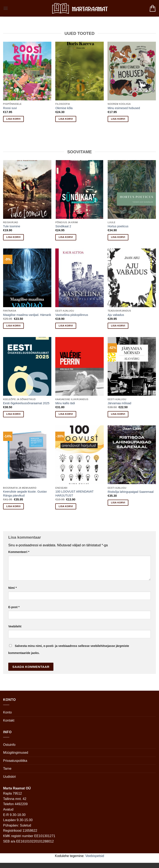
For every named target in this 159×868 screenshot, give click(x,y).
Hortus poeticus (118, 226)
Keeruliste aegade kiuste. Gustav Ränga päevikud (25, 494)
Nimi (13, 588)
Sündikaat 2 (63, 226)
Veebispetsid (95, 856)
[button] (6, 8)
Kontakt (9, 720)
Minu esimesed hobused (124, 108)
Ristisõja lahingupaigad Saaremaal (131, 492)
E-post (14, 607)
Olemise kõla (64, 108)
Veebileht (15, 626)
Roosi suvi (10, 108)
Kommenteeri (19, 552)
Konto (7, 712)
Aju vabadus (116, 315)
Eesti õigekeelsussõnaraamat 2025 (26, 403)
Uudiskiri (9, 777)
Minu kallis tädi (65, 403)
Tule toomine (12, 226)
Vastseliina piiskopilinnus (72, 315)
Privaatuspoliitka (15, 761)
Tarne (7, 769)
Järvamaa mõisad (119, 403)
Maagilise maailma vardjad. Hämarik (27, 315)
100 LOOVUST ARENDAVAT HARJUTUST (74, 494)
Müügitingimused (16, 753)
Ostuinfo (9, 745)
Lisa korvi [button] (14, 119)
